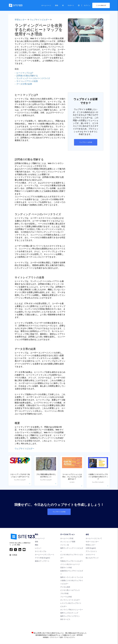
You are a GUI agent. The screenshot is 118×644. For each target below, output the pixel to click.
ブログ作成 (64, 594)
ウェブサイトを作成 (86, 142)
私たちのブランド (92, 558)
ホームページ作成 (67, 539)
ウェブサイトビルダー (40, 20)
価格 (57, 5)
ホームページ (46, 5)
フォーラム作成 (66, 597)
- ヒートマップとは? (24, 73)
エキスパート (91, 555)
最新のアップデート (42, 561)
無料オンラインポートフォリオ (72, 577)
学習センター (21, 20)
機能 (37, 545)
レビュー (38, 548)
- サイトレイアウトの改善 (26, 81)
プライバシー (54, 637)
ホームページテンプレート (45, 555)
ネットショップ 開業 (68, 542)
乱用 (61, 637)
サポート (71, 5)
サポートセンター (92, 542)
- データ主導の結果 (23, 84)
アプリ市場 (42, 558)
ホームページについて (94, 539)
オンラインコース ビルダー (70, 600)
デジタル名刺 (65, 587)
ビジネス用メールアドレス (70, 590)
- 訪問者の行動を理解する (26, 76)
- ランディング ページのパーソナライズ (32, 78)
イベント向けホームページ (70, 564)
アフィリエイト (91, 551)
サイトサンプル (41, 551)
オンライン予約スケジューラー (72, 610)
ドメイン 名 (65, 545)
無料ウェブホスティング (69, 613)
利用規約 (46, 637)
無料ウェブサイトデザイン (70, 616)
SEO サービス (65, 619)
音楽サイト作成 (66, 568)
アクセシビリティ (70, 637)
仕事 (91, 548)
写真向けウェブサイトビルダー (72, 561)
